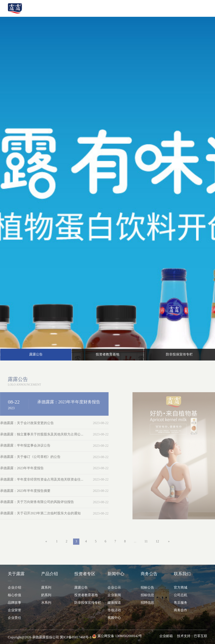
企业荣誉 (14, 610)
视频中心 (114, 618)
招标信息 (147, 595)
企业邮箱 (166, 636)
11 (146, 544)
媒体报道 (114, 603)
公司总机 (181, 595)
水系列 (46, 603)
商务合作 (181, 610)
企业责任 (14, 618)
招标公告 (147, 588)
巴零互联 (201, 636)
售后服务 (181, 603)
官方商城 (181, 588)
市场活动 (114, 610)
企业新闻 (114, 595)
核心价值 (14, 595)
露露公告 (81, 588)
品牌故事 (14, 603)
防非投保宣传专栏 (88, 603)
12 (157, 544)
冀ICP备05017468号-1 (76, 637)
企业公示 (114, 588)
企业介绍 (14, 588)
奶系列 (46, 595)
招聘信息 (147, 603)
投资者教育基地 (86, 595)
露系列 (46, 588)
